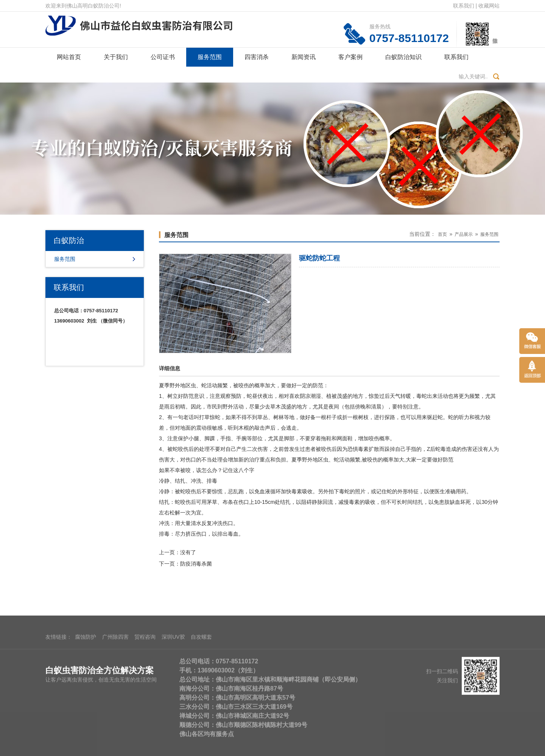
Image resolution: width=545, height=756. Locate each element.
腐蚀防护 (86, 689)
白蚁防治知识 (403, 57)
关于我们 (116, 57)
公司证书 (163, 57)
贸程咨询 (145, 689)
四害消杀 (257, 57)
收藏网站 (489, 6)
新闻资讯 (304, 57)
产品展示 (464, 234)
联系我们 (464, 6)
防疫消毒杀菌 (196, 564)
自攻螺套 (201, 689)
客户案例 (350, 57)
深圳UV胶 (173, 689)
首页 (442, 234)
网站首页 (69, 57)
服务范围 (210, 57)
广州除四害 (115, 689)
